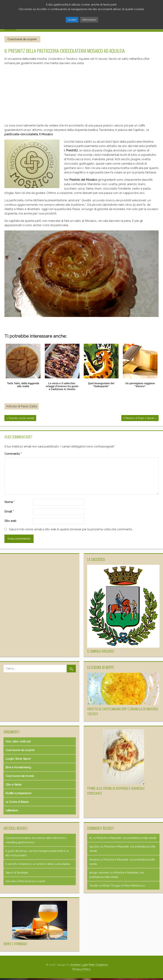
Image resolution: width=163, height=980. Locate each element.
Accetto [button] (72, 20)
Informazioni (89, 20)
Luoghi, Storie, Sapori (18, 759)
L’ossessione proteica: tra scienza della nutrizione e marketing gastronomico (36, 840)
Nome (9, 502)
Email (9, 512)
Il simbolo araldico (101, 651)
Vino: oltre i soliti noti (18, 742)
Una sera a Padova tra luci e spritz (25, 881)
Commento (13, 454)
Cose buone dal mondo (20, 776)
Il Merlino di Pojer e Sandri (139, 418)
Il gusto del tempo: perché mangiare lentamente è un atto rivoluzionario (37, 853)
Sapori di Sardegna (17, 873)
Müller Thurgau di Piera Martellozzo (124, 886)
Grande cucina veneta (21, 418)
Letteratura (12, 810)
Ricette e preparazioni (18, 793)
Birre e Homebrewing (18, 767)
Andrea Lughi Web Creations (89, 965)
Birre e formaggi (15, 944)
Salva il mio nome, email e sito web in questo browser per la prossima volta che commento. (71, 529)
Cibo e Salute (13, 785)
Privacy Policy (81, 969)
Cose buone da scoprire (22, 39)
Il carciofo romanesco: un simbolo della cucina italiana (38, 864)
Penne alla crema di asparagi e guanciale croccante (116, 791)
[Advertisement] (79, 93)
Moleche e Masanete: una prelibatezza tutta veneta (126, 838)
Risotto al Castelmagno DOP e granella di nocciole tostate (123, 711)
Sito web (10, 521)
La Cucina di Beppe (17, 802)
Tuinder (94, 886)
